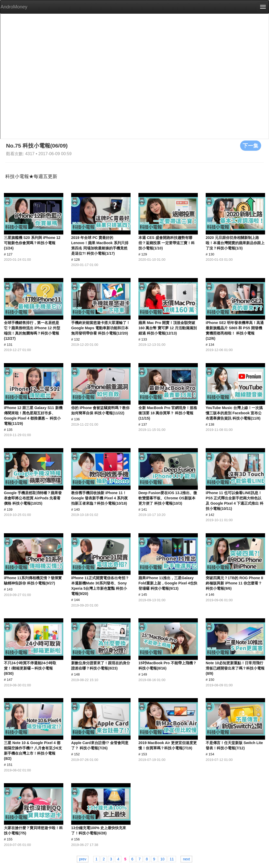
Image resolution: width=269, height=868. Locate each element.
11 (172, 859)
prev (83, 859)
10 (162, 859)
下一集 (251, 145)
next (186, 859)
